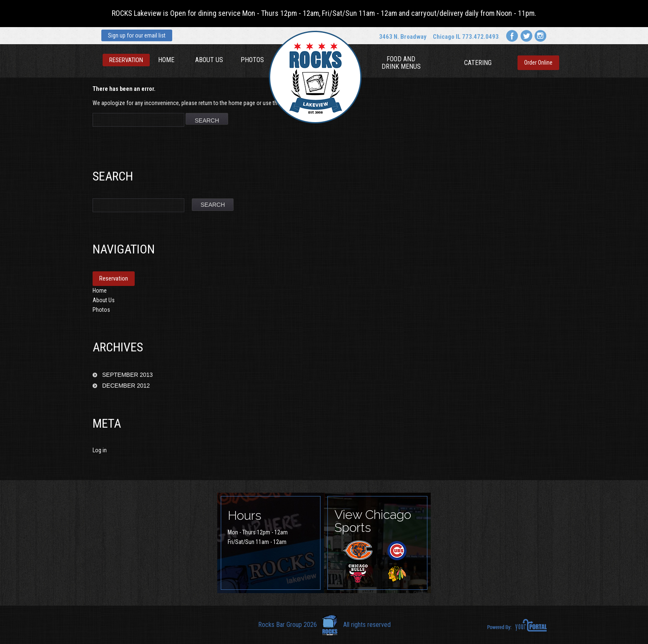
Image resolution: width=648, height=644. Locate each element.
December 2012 (126, 386)
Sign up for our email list (137, 35)
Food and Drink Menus (401, 63)
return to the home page (227, 103)
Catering (478, 63)
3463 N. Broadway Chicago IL (420, 37)
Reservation (126, 60)
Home (166, 60)
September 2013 (127, 375)
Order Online (538, 63)
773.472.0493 (480, 37)
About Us (209, 60)
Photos (252, 60)
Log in (100, 450)
